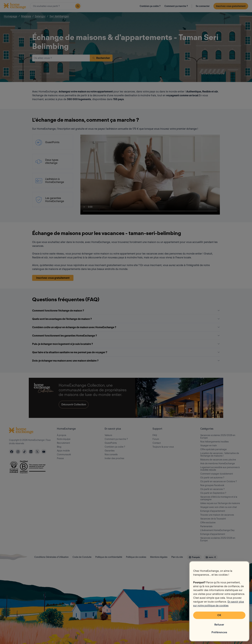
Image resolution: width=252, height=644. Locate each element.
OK (219, 615)
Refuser (219, 625)
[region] (219, 601)
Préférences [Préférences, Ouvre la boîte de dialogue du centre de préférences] (219, 632)
